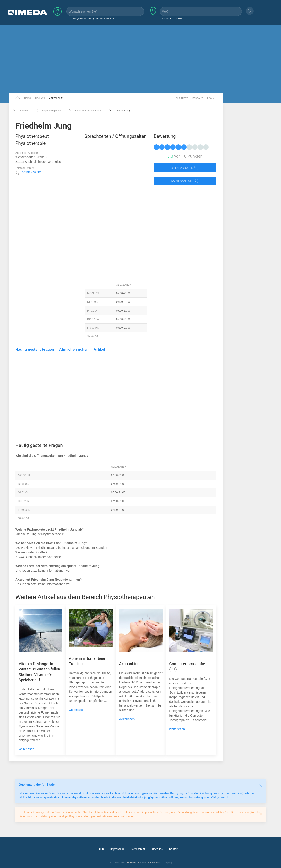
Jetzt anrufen (185, 168)
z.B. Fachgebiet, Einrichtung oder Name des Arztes (92, 18)
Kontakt (198, 98)
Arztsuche (56, 98)
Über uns (157, 849)
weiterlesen (26, 749)
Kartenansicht (185, 181)
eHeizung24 (132, 863)
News (27, 98)
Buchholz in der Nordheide (85, 111)
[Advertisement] (140, 59)
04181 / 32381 (32, 172)
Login (211, 98)
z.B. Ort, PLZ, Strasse (172, 18)
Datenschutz (138, 849)
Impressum (117, 849)
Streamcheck (151, 863)
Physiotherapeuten (48, 111)
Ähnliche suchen (74, 349)
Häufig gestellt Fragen (35, 349)
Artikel (99, 349)
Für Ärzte (182, 98)
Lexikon (40, 98)
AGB (101, 849)
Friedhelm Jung (119, 111)
